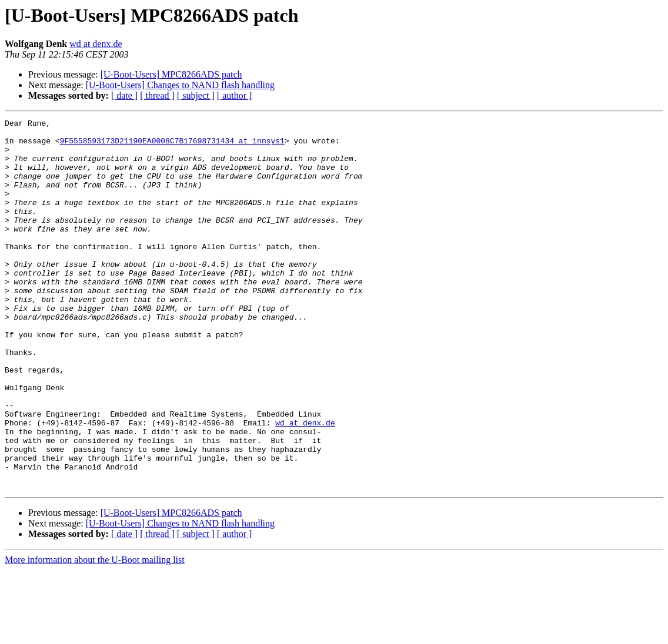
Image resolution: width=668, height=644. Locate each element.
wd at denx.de (96, 44)
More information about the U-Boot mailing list (95, 634)
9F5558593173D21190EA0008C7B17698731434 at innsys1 (172, 146)
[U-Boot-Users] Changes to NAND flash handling (180, 85)
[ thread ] (157, 95)
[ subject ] (196, 95)
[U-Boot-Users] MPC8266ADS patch (171, 74)
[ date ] (124, 95)
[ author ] (235, 95)
